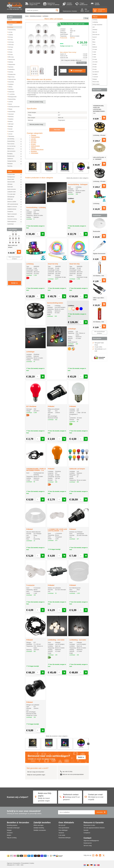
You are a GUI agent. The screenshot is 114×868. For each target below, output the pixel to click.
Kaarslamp (10, 67)
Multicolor (95, 47)
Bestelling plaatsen (12, 825)
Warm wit (95, 32)
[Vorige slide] (28, 71)
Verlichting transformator (13, 106)
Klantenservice (88, 843)
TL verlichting (11, 94)
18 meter (95, 64)
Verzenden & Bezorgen (13, 828)
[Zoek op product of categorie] (42, 10)
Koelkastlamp (11, 69)
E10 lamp (10, 54)
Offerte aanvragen (39, 825)
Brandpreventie (15, 156)
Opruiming (10, 166)
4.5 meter (95, 49)
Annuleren (10, 833)
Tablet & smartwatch (15, 214)
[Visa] (42, 856)
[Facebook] (97, 856)
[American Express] (32, 856)
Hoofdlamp (10, 84)
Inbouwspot (10, 114)
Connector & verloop (15, 219)
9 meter (94, 57)
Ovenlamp (10, 72)
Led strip (10, 32)
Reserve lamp (96, 82)
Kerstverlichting (15, 141)
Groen (94, 45)
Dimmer (10, 104)
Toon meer (57, 130)
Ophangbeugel (15, 197)
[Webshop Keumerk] (51, 856)
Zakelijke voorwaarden (40, 830)
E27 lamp (10, 39)
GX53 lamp (10, 44)
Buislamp (10, 121)
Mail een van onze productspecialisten (73, 774)
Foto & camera (15, 144)
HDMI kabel (15, 199)
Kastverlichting (11, 111)
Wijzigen (9, 830)
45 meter (95, 69)
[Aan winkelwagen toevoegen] (21, 252)
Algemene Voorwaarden (14, 863)
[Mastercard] (39, 856)
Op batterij (95, 74)
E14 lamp (10, 37)
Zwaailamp (10, 119)
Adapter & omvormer (15, 207)
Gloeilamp (10, 62)
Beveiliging (15, 154)
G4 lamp (10, 49)
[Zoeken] (57, 10)
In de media (62, 835)
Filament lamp (11, 59)
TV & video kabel (15, 194)
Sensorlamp (11, 82)
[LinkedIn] (100, 856)
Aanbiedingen (11, 224)
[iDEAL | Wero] (8, 856)
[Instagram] (93, 856)
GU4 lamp (10, 47)
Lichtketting (95, 22)
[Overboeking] (45, 856)
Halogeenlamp (11, 64)
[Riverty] (18, 856)
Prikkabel (10, 25)
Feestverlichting (11, 29)
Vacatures (61, 833)
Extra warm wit (96, 35)
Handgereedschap (15, 161)
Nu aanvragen (82, 63)
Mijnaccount (87, 10)
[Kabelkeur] (54, 856)
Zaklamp (10, 87)
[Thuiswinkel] (59, 856)
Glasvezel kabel (15, 182)
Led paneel (10, 131)
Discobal (10, 129)
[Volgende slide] (55, 71)
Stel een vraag (88, 846)
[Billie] (21, 856)
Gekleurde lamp (12, 79)
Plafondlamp (11, 136)
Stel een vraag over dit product (36, 772)
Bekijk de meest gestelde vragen (36, 775)
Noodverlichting (11, 99)
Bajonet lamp (11, 77)
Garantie (86, 830)
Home (27, 16)
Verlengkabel (35, 153)
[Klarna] (15, 856)
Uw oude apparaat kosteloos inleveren (94, 828)
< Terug (86, 18)
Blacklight (10, 126)
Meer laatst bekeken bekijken (14, 258)
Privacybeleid (25, 863)
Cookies (32, 863)
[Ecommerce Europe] (48, 856)
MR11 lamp (10, 57)
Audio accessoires (15, 189)
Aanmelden (101, 812)
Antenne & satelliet (15, 202)
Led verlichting (15, 139)
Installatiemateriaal (15, 209)
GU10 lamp (10, 42)
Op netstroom (96, 72)
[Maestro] (35, 856)
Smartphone (15, 212)
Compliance (87, 833)
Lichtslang (10, 27)
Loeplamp (10, 34)
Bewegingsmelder (12, 96)
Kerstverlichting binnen (37, 149)
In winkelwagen (76, 71)
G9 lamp (10, 52)
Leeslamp (10, 101)
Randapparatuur (15, 177)
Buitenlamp (10, 116)
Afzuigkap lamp (11, 74)
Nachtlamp (10, 89)
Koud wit (94, 37)
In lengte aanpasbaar (97, 25)
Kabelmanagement (15, 222)
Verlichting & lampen (15, 22)
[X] (104, 856)
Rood (94, 40)
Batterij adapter (96, 84)
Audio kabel (15, 187)
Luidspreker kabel (15, 192)
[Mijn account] (83, 10)
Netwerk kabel (15, 179)
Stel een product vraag (36, 102)
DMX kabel (10, 124)
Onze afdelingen (63, 830)
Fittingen (10, 109)
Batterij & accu (15, 149)
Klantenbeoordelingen (65, 838)
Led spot (10, 134)
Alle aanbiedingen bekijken (99, 332)
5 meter (94, 52)
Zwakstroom (15, 159)
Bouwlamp (34, 151)
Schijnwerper (11, 91)
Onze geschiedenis (64, 828)
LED (94, 27)
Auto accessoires (15, 151)
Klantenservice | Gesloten (70, 11)
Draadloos (15, 20)
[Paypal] (29, 856)
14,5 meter (95, 62)
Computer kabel (15, 174)
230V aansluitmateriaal (15, 204)
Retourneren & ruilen (89, 825)
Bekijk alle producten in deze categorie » (78, 178)
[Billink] (25, 856)
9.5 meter (95, 59)
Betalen (9, 835)
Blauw (94, 42)
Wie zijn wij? (62, 825)
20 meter (95, 67)
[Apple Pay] (12, 856)
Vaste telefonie (15, 217)
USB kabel (15, 184)
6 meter (94, 54)
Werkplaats (15, 164)
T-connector (95, 77)
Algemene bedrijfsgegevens (91, 841)
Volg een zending (12, 838)
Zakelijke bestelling (39, 828)
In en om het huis (15, 146)
